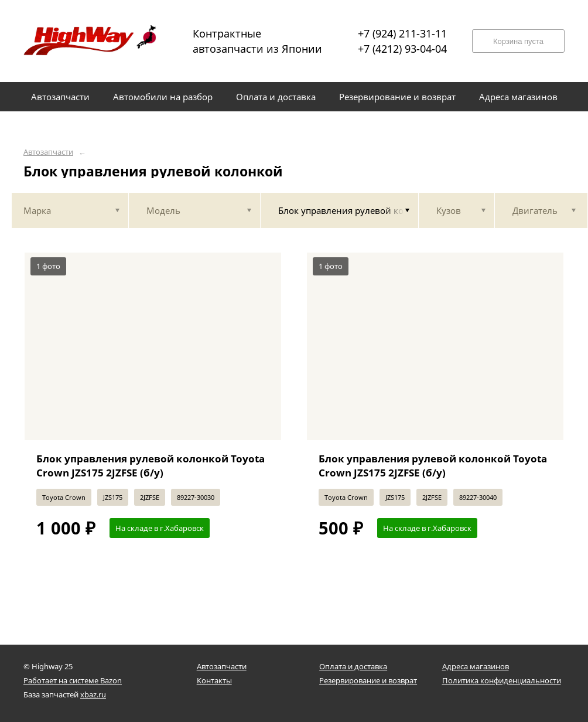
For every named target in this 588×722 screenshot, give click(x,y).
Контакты (214, 680)
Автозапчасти (48, 152)
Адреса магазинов (476, 666)
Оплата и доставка (353, 666)
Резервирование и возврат (368, 680)
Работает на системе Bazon (73, 680)
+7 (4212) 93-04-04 (402, 49)
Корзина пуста (518, 41)
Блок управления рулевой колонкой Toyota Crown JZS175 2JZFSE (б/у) (151, 466)
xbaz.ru (93, 694)
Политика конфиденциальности (502, 680)
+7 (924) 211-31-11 (402, 33)
